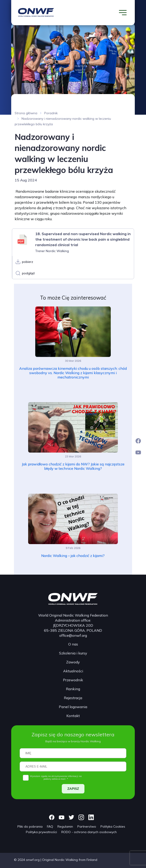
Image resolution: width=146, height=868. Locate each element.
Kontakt (73, 716)
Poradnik (51, 113)
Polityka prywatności (41, 832)
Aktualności (73, 671)
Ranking (73, 689)
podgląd (28, 273)
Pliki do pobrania (30, 826)
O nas (73, 644)
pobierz (28, 262)
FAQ (50, 826)
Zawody (73, 662)
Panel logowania (73, 707)
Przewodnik (73, 680)
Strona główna (26, 113)
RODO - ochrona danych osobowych (89, 832)
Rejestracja (73, 698)
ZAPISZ (73, 789)
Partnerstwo (87, 826)
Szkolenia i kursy (73, 653)
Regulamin (65, 826)
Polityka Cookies (113, 826)
